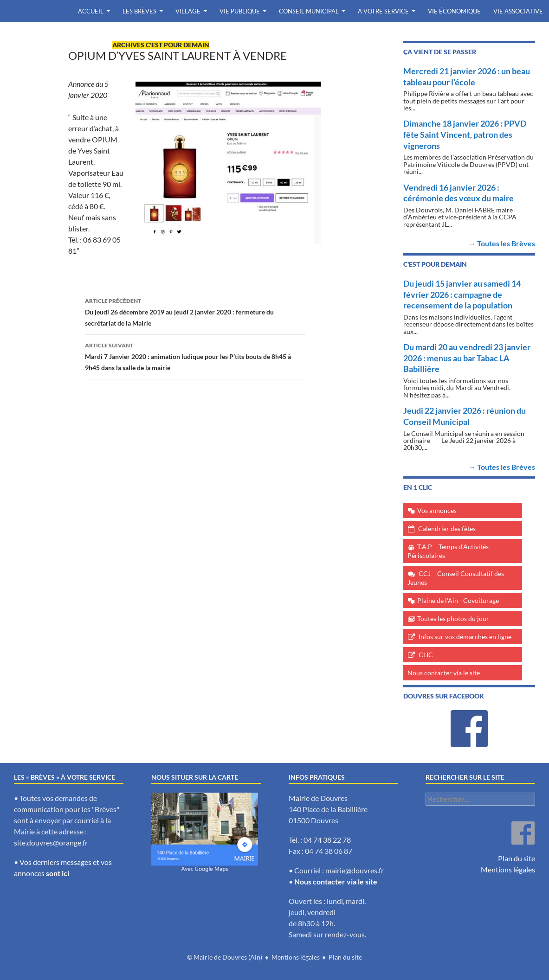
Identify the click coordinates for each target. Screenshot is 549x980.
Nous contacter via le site (444, 673)
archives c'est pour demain (161, 45)
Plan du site (517, 858)
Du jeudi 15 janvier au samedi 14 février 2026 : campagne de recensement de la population (462, 294)
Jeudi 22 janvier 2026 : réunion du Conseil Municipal (465, 416)
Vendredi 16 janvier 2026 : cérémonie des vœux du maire (459, 193)
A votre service (383, 11)
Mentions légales (508, 869)
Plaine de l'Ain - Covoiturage (458, 600)
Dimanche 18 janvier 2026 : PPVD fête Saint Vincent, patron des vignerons (465, 134)
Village (188, 11)
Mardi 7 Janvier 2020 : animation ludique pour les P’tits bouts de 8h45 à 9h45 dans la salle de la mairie (195, 356)
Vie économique (454, 11)
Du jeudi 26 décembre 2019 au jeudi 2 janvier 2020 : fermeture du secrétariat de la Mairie (195, 311)
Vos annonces (437, 510)
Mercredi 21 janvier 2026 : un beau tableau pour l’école (467, 77)
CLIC (426, 655)
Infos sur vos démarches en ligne (465, 637)
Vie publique (240, 11)
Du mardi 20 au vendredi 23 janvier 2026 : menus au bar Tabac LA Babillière (467, 358)
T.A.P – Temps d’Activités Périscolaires (448, 551)
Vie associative (518, 11)
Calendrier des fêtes (447, 528)
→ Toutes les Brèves (502, 243)
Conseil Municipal (309, 11)
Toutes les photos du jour (453, 618)
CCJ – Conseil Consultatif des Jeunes (456, 578)
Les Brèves (139, 11)
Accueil (91, 11)
